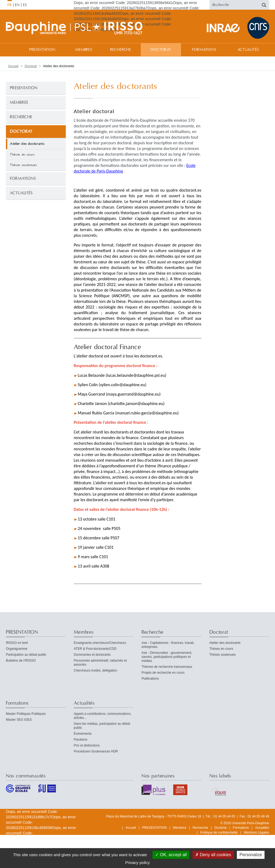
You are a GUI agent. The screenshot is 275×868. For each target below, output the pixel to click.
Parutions (81, 740)
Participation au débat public (26, 655)
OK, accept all (171, 855)
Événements (83, 734)
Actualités (248, 50)
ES (25, 5)
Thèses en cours (22, 155)
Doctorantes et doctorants (92, 655)
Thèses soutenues (23, 165)
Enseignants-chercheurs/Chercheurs (100, 643)
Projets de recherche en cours (163, 673)
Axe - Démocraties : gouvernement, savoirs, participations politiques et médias (167, 657)
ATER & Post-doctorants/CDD (95, 649)
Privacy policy (137, 862)
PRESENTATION (42, 50)
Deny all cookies (213, 855)
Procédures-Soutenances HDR (96, 751)
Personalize (251, 855)
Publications (150, 679)
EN (17, 5)
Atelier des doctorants (225, 643)
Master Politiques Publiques (26, 714)
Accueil (11, 50)
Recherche (121, 50)
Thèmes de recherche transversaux (167, 667)
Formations (204, 50)
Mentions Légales (256, 833)
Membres (84, 50)
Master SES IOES (19, 720)
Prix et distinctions (87, 745)
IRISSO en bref (17, 643)
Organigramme (17, 649)
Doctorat (161, 50)
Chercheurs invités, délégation (95, 670)
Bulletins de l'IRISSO (21, 661)
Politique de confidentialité (219, 833)
